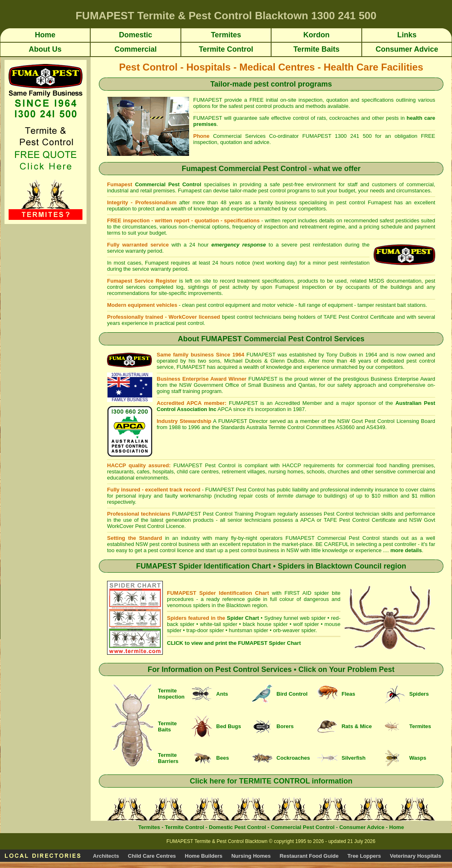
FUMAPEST (220, 490)
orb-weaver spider (294, 630)
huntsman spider (249, 630)
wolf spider (306, 624)
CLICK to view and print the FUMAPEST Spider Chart (234, 643)
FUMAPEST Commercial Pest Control (334, 538)
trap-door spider (205, 630)
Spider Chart (243, 618)
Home (397, 827)
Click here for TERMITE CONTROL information (271, 781)
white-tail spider (218, 624)
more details (406, 550)
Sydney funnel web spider (295, 618)
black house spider (265, 624)
